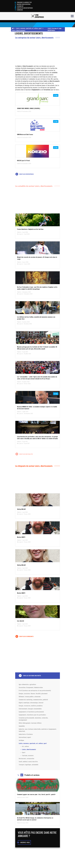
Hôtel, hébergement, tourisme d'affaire (30, 723)
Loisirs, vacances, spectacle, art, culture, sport (29, 28)
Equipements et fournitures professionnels (31, 712)
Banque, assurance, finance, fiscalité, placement (33, 693)
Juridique (21, 740)
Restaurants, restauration (26, 758)
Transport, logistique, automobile (29, 765)
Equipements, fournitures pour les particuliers (32, 715)
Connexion (19, 10)
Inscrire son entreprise (23, 4)
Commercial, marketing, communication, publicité (33, 700)
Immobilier (22, 726)
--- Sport (23, 752)
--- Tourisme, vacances (27, 755)
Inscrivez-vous (25, 842)
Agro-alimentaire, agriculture (27, 684)
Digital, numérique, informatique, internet (31, 703)
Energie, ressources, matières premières (31, 706)
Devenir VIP (19, 6)
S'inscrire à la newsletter (23, 2)
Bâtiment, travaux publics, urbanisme (30, 696)
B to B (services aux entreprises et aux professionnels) (35, 690)
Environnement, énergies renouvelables (30, 709)
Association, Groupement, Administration (31, 687)
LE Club (56, 95)
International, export (25, 737)
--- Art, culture (24, 746)
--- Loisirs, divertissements (28, 749)
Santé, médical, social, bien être (28, 761)
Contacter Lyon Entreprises (24, 8)
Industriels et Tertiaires (26, 734)
